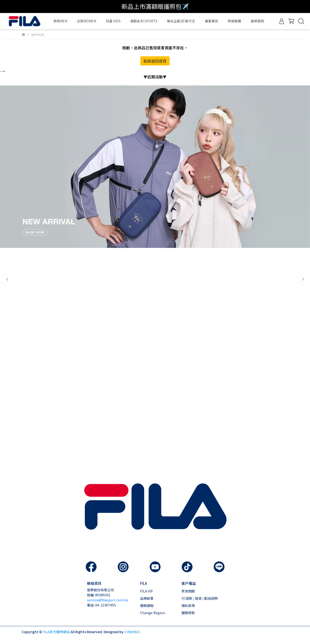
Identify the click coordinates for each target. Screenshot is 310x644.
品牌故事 (147, 598)
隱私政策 (188, 605)
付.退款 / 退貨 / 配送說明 (200, 598)
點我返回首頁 (155, 61)
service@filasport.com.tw (107, 600)
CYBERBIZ (132, 632)
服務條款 (188, 613)
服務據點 (147, 605)
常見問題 (188, 591)
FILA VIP (146, 591)
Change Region (153, 613)
